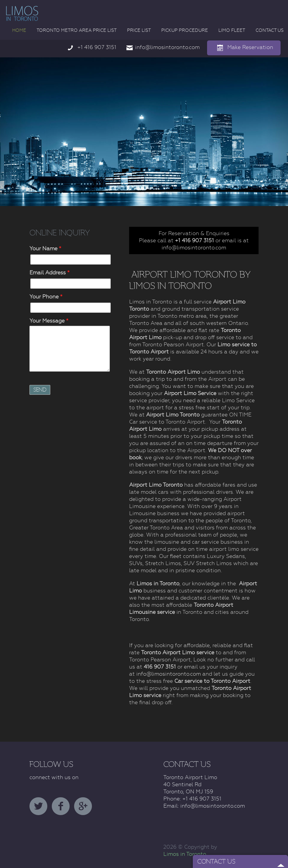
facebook (61, 806)
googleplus (83, 806)
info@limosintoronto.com (167, 47)
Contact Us (270, 30)
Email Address (50, 272)
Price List (139, 30)
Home (19, 30)
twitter (38, 806)
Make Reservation (250, 47)
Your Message (49, 321)
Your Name (45, 248)
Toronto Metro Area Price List (77, 30)
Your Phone (46, 297)
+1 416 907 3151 (97, 47)
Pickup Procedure (185, 30)
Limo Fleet (232, 30)
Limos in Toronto (185, 854)
